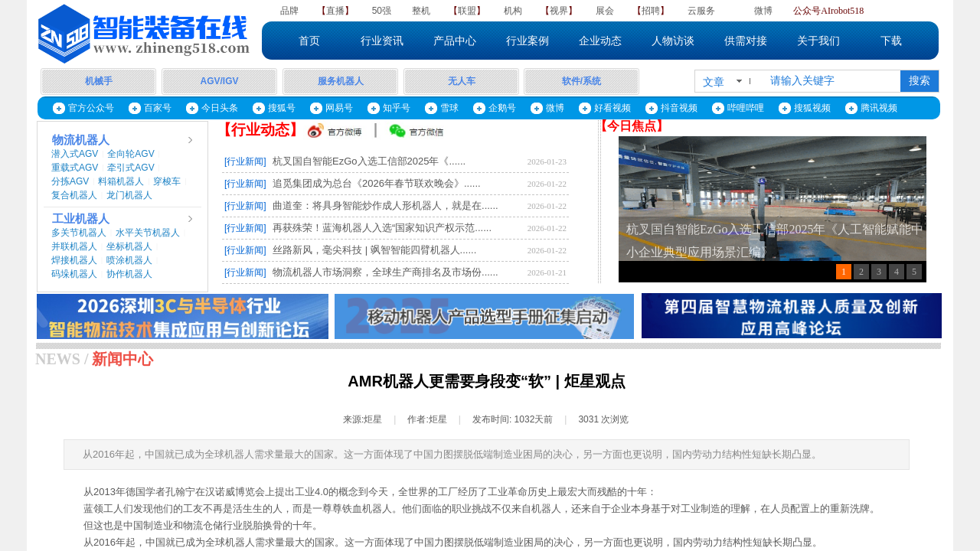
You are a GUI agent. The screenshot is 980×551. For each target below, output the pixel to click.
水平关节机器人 (148, 233)
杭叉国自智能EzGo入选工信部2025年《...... (369, 161)
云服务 (701, 11)
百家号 (158, 108)
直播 (335, 11)
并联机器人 (74, 246)
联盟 (467, 11)
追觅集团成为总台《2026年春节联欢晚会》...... (377, 183)
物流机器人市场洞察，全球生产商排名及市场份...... (385, 272)
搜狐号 (282, 108)
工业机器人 (81, 219)
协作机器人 (129, 274)
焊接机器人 (74, 260)
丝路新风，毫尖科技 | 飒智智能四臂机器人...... (374, 250)
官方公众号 (91, 108)
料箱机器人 (121, 181)
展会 (605, 11)
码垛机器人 (74, 274)
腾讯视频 (879, 108)
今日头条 (220, 108)
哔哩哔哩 (746, 108)
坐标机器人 (129, 246)
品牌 (289, 11)
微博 (763, 11)
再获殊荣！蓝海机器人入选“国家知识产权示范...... (382, 228)
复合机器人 (74, 195)
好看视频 (612, 108)
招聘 (651, 11)
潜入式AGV (75, 154)
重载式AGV (75, 168)
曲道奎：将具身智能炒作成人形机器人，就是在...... (385, 205)
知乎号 (397, 108)
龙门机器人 (129, 195)
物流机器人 (81, 140)
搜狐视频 (812, 108)
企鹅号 (502, 108)
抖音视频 (679, 108)
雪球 (449, 108)
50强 (382, 11)
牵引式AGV (131, 168)
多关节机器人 (79, 233)
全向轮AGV (131, 154)
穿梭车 (167, 181)
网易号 (339, 108)
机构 (513, 11)
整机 (421, 11)
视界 (559, 11)
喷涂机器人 (129, 260)
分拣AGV (70, 181)
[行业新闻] (245, 161)
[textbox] (832, 81)
